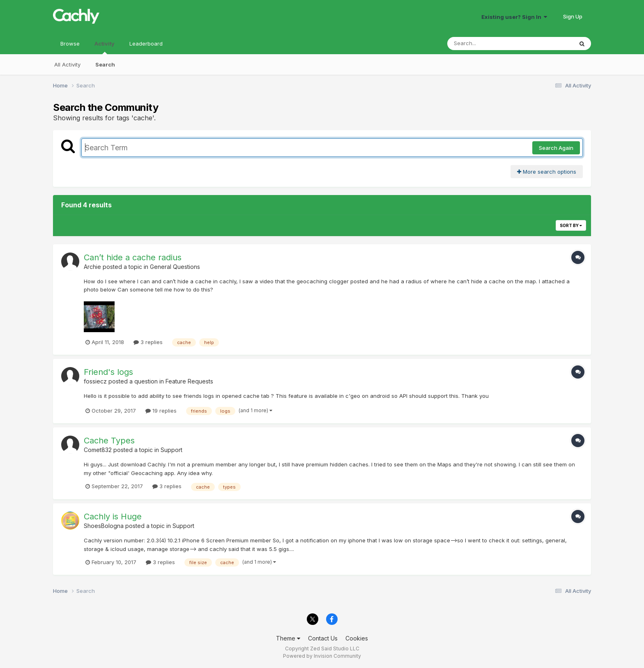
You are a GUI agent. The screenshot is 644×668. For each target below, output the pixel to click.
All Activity (67, 64)
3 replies (148, 342)
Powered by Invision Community (322, 656)
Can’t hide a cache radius (133, 257)
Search (105, 64)
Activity (105, 47)
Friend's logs (108, 372)
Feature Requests (189, 381)
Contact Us (323, 638)
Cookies (357, 638)
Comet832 (98, 450)
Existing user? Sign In (514, 17)
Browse (70, 44)
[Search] (488, 44)
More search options (547, 172)
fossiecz (95, 381)
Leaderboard (146, 44)
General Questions (175, 267)
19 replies (161, 411)
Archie (92, 267)
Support (171, 450)
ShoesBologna (104, 526)
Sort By (571, 225)
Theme (288, 638)
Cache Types (109, 441)
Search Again (556, 148)
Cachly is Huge (113, 516)
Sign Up (573, 16)
